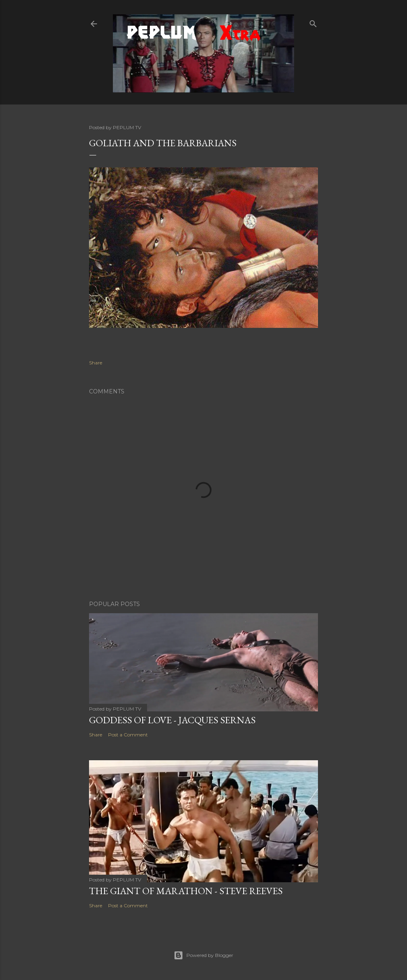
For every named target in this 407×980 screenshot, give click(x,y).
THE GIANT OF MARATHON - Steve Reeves (186, 891)
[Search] (313, 22)
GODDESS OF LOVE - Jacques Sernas (172, 720)
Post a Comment (128, 735)
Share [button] (96, 363)
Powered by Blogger (203, 955)
